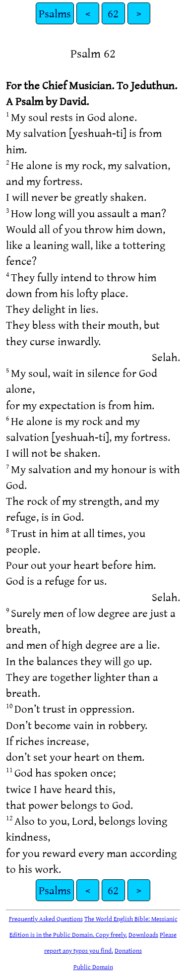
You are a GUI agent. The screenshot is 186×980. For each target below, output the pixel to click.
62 (113, 13)
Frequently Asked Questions (46, 919)
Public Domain (93, 967)
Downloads (143, 934)
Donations (128, 950)
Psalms (55, 13)
